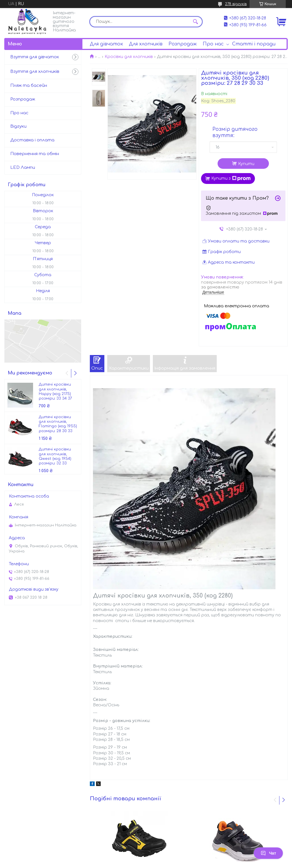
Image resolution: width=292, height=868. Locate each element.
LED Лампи (23, 168)
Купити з (231, 179)
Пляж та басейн (29, 86)
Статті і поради (254, 44)
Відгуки (18, 126)
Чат (268, 853)
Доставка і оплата (32, 140)
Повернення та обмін (35, 154)
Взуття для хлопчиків (35, 72)
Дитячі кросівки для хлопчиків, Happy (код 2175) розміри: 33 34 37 (55, 391)
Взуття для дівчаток (35, 57)
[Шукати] (196, 22)
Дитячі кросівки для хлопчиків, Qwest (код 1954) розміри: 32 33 (55, 456)
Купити (246, 164)
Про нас (213, 44)
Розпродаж (183, 44)
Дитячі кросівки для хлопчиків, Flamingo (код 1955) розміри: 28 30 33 (58, 424)
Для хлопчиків (146, 44)
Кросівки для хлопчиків (129, 57)
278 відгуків (236, 4)
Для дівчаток (106, 44)
